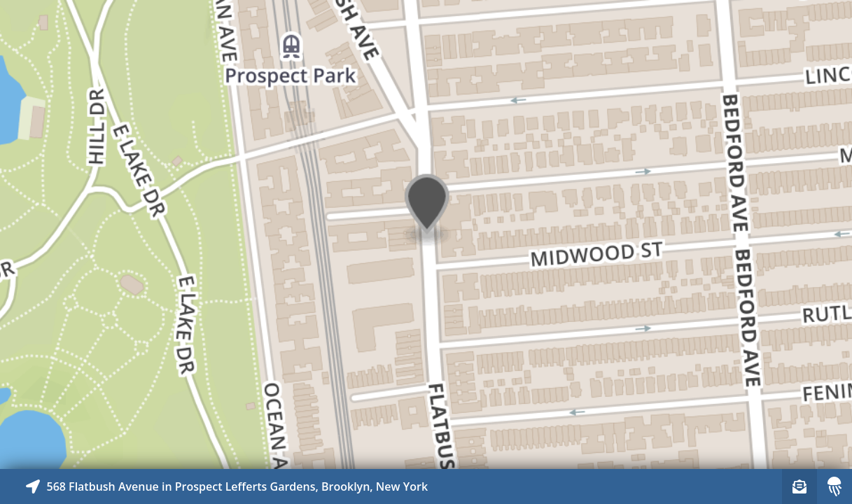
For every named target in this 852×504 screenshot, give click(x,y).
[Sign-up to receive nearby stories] (799, 486)
